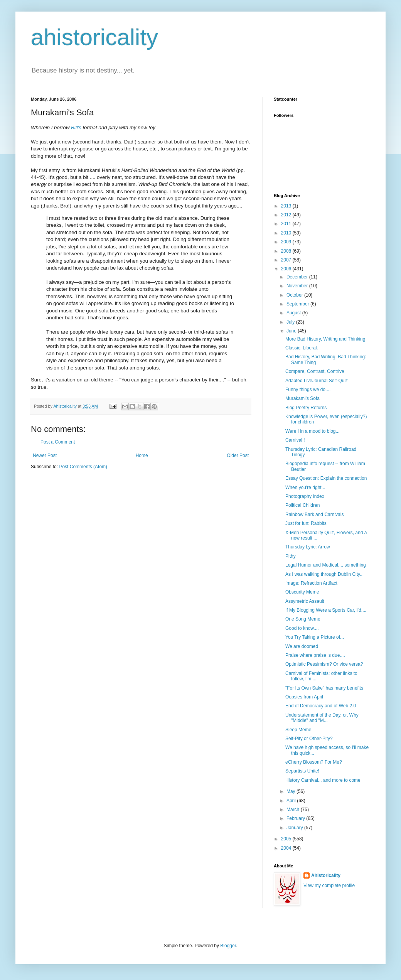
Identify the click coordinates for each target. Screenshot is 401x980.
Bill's (76, 127)
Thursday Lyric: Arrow (308, 547)
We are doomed (302, 646)
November (298, 286)
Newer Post (45, 455)
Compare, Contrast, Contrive (315, 371)
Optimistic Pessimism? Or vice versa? (324, 664)
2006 (287, 269)
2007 (287, 260)
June (292, 331)
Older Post (238, 455)
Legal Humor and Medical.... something (326, 565)
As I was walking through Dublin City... (324, 574)
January (295, 828)
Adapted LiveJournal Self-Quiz (317, 381)
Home (142, 455)
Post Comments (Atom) (83, 467)
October (295, 295)
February (296, 818)
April (292, 801)
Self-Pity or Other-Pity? (309, 739)
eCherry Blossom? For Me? (314, 762)
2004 (287, 848)
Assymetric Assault (305, 601)
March (294, 810)
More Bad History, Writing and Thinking (325, 339)
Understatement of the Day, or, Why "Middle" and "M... (322, 718)
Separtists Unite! (302, 771)
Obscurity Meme (302, 592)
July (291, 322)
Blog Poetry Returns (306, 408)
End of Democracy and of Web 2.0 (321, 706)
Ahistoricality (326, 875)
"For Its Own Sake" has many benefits (324, 688)
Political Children (302, 505)
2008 (287, 251)
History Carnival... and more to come (323, 780)
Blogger (228, 946)
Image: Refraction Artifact (311, 583)
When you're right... (305, 487)
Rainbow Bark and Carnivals (314, 514)
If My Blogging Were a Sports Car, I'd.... (326, 610)
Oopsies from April (304, 697)
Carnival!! (295, 440)
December (298, 277)
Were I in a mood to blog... (313, 431)
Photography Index (305, 496)
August (294, 313)
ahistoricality (94, 37)
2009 (287, 242)
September (298, 304)
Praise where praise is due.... (315, 655)
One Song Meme (303, 619)
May (291, 791)
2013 (287, 206)
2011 (287, 224)
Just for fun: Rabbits (306, 523)
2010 (287, 233)
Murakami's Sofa (302, 398)
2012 (287, 215)
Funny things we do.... (308, 390)
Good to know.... (302, 628)
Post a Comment (58, 442)
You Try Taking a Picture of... (315, 637)
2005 (287, 839)
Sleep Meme (298, 730)
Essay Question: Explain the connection (326, 478)
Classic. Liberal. (302, 348)
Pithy (291, 556)
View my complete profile (329, 886)
